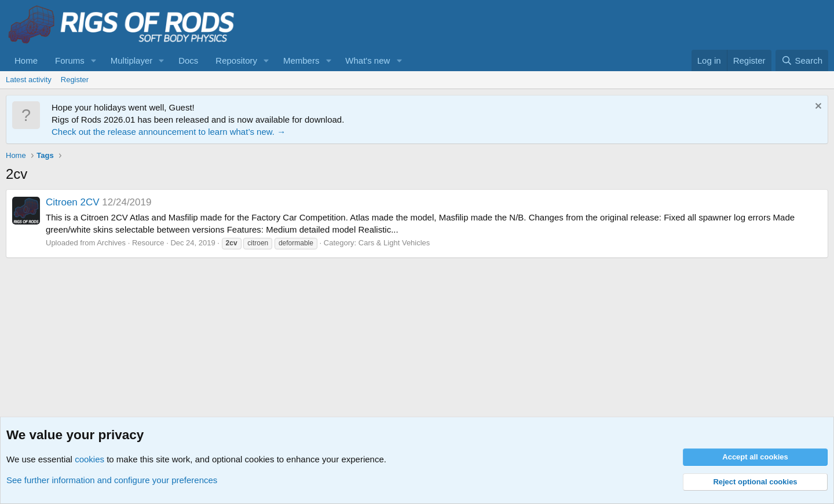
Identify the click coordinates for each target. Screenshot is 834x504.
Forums (70, 60)
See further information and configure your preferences (112, 480)
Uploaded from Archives (86, 243)
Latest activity (29, 80)
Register (75, 80)
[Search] (802, 60)
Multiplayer (132, 60)
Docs (188, 60)
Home (26, 60)
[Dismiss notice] (817, 107)
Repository (236, 60)
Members (301, 60)
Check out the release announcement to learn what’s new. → (169, 132)
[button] (94, 60)
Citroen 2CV (73, 202)
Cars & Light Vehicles (394, 243)
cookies (89, 459)
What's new (367, 60)
